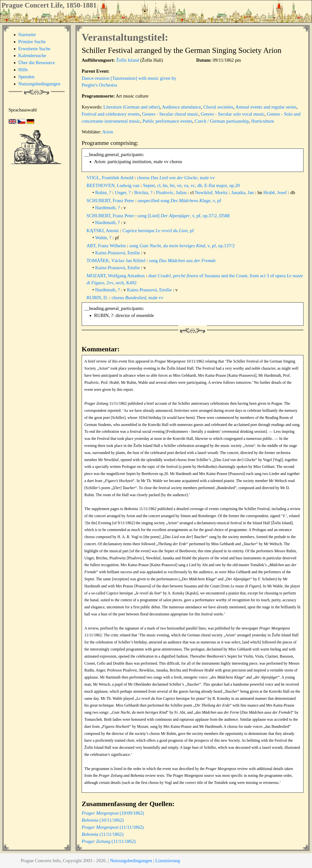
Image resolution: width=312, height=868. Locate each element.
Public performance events (167, 121)
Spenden (26, 77)
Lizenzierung (168, 861)
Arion (108, 132)
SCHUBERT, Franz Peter (111, 201)
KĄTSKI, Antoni (103, 231)
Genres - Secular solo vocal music (233, 114)
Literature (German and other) (132, 107)
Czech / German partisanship (222, 121)
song (182, 261)
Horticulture (263, 121)
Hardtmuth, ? (108, 208)
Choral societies (218, 107)
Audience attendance (181, 107)
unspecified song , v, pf (179, 201)
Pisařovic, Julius (172, 192)
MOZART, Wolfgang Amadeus (116, 276)
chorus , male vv (176, 178)
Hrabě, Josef (276, 192)
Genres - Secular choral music (170, 114)
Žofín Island (127, 60)
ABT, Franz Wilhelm (107, 246)
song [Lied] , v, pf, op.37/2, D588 (184, 216)
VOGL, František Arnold (111, 178)
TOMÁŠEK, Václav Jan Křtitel (117, 261)
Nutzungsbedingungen (39, 84)
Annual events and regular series (266, 107)
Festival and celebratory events (111, 114)
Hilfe (23, 70)
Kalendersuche (32, 55)
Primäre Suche (32, 42)
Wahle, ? (104, 238)
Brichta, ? (144, 192)
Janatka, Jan (243, 192)
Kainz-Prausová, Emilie (118, 253)
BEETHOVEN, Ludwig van (114, 185)
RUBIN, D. (98, 298)
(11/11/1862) (113, 827)
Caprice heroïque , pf (158, 231)
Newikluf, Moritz (212, 192)
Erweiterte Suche (34, 49)
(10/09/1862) (113, 813)
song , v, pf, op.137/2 (182, 246)
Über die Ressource (37, 63)
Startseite (27, 35)
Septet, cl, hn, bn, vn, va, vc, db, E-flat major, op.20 (191, 185)
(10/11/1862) (103, 820)
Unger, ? (123, 192)
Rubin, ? (104, 192)
